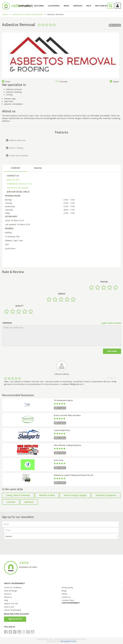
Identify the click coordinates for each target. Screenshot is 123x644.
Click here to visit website (18, 188)
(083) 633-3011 (13, 180)
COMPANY (15, 168)
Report (114, 82)
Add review (112, 351)
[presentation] (24, 544)
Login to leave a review (111, 323)
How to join (9, 607)
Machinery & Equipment (106, 495)
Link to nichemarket (13, 610)
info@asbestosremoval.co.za (19, 184)
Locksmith (11, 502)
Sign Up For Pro (15, 619)
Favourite (61, 82)
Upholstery (29, 502)
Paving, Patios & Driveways (18, 495)
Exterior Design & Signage (75, 495)
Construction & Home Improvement (27, 14)
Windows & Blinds (47, 495)
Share (6, 82)
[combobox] (61, 536)
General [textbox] (9, 536)
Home (5, 14)
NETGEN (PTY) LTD (68, 641)
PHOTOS (38, 168)
